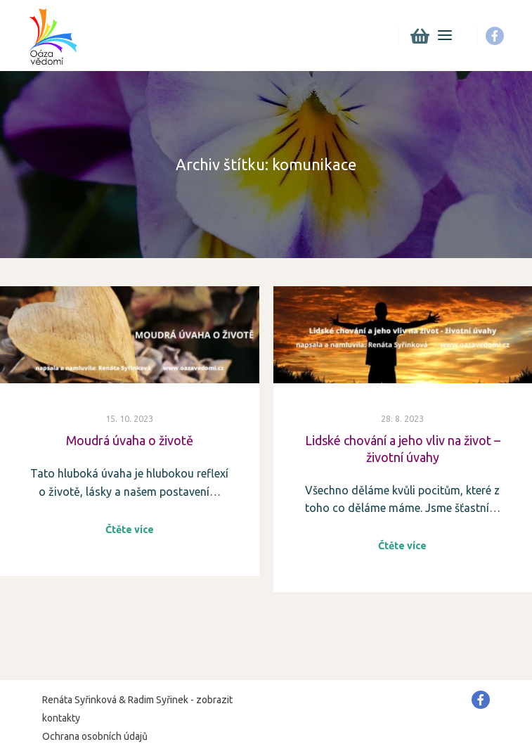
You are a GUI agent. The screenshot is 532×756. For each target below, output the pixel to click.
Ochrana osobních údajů (95, 736)
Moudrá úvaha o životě (130, 440)
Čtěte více (130, 530)
